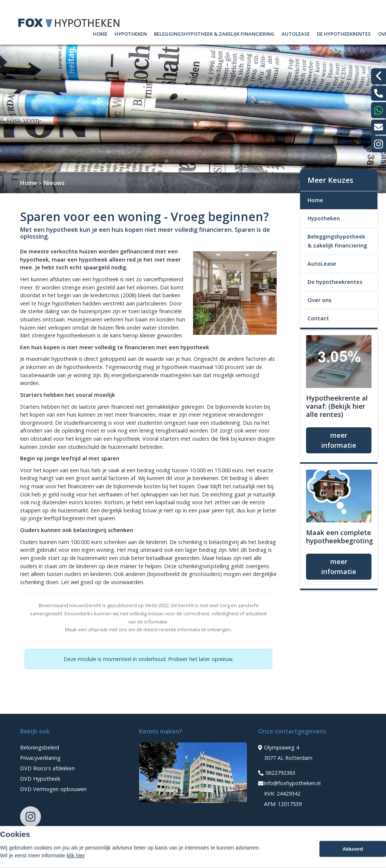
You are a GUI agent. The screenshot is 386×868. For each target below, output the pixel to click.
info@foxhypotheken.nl (289, 783)
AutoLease (296, 33)
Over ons (319, 300)
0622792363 (277, 773)
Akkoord (353, 857)
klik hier (76, 864)
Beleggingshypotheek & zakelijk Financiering (214, 33)
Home (100, 33)
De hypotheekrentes (344, 33)
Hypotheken (131, 33)
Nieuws (54, 183)
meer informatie (339, 440)
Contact (318, 318)
